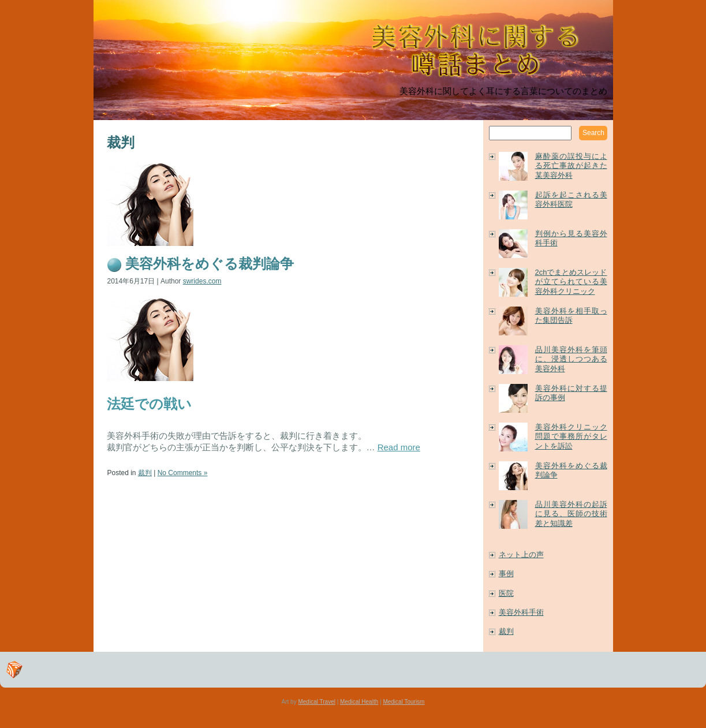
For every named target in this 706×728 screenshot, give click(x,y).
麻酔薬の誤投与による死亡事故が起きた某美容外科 (571, 166)
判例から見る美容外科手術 (571, 238)
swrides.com (202, 281)
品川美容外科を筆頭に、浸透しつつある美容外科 (571, 359)
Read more (399, 447)
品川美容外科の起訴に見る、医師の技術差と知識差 (571, 514)
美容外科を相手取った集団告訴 (571, 316)
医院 (506, 593)
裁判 (145, 473)
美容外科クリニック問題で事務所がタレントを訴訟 (571, 436)
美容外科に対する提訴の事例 (571, 393)
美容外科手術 (521, 612)
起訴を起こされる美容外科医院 (571, 199)
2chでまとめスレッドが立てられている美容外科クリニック (571, 282)
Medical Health (359, 702)
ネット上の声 (521, 555)
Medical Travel (316, 702)
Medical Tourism (404, 702)
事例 (506, 574)
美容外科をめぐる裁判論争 (210, 264)
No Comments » (183, 473)
